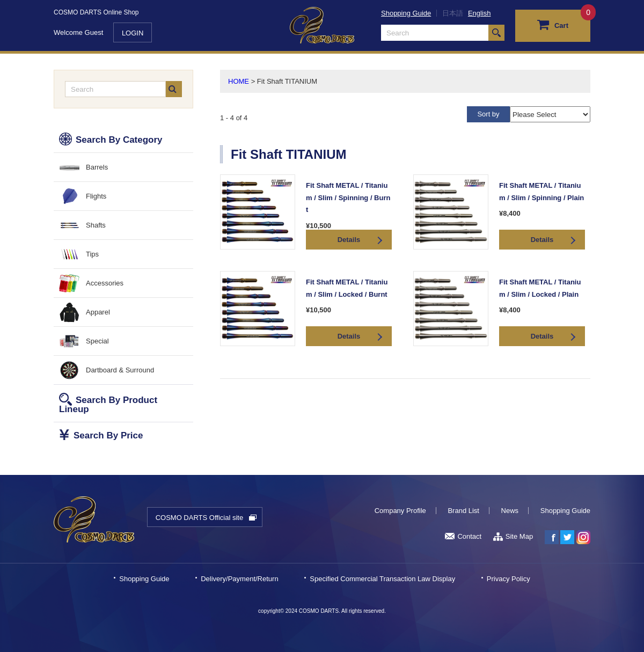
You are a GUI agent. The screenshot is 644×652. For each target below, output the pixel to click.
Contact (463, 536)
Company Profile (400, 511)
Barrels (97, 167)
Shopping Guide (406, 13)
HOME (239, 81)
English (480, 13)
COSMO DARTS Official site (200, 518)
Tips (92, 254)
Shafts (96, 225)
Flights (96, 196)
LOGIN (133, 33)
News (510, 511)
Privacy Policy (508, 579)
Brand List (463, 511)
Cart (553, 24)
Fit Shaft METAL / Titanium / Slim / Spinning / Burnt (348, 197)
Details (349, 240)
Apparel (98, 312)
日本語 (453, 13)
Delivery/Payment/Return (240, 579)
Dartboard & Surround (120, 370)
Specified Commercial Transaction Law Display (382, 579)
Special (97, 341)
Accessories (105, 283)
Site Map (513, 536)
